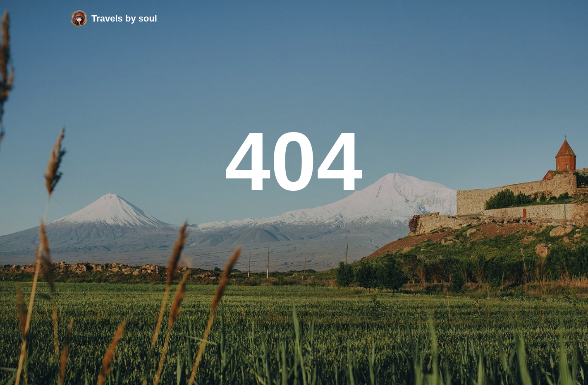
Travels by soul (124, 18)
